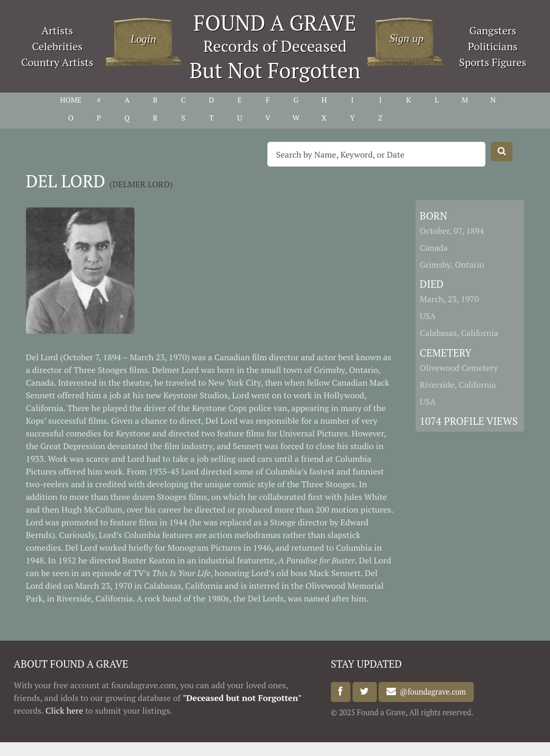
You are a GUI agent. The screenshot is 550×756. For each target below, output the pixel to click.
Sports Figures (493, 62)
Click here (64, 711)
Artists (57, 30)
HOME (71, 100)
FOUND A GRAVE (275, 22)
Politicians (493, 46)
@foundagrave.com (431, 692)
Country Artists (57, 62)
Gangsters (493, 30)
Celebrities (57, 46)
